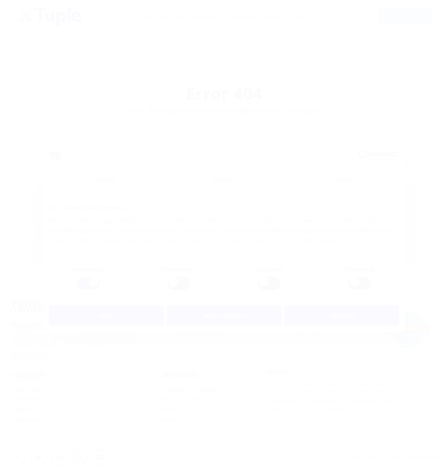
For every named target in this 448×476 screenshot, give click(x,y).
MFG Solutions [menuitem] (170, 16)
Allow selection (224, 315)
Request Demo (405, 16)
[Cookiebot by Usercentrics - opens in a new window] (364, 156)
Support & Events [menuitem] (255, 16)
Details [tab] (224, 179)
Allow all (342, 315)
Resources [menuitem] (211, 16)
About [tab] (345, 179)
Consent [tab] (104, 179)
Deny (106, 315)
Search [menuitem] (295, 16)
